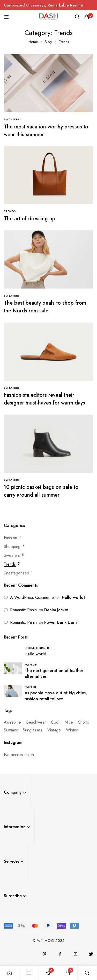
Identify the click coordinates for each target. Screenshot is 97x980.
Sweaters (12, 555)
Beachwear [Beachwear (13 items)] (36, 722)
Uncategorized (17, 573)
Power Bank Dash (61, 622)
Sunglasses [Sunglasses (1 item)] (32, 730)
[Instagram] (76, 954)
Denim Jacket (56, 610)
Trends (10, 564)
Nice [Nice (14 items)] (69, 722)
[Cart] (87, 17)
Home (33, 42)
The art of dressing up (30, 219)
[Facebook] (60, 954)
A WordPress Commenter (33, 597)
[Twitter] (91, 954)
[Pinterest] (44, 954)
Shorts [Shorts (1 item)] (84, 722)
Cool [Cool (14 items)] (55, 722)
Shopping (12, 547)
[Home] (10, 973)
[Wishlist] (48, 973)
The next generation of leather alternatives (54, 674)
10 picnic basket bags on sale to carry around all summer (41, 491)
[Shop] (29, 973)
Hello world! (73, 597)
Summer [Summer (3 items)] (11, 730)
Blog (48, 42)
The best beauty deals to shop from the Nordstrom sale (45, 307)
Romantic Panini (24, 610)
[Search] (77, 17)
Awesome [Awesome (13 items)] (12, 722)
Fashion (10, 538)
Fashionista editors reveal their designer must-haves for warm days (44, 399)
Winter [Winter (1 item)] (72, 730)
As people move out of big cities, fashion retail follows (56, 696)
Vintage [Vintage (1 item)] (54, 730)
